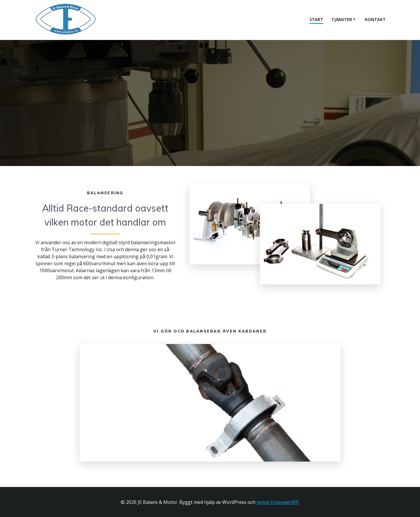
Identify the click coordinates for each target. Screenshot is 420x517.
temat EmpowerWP (278, 502)
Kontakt (375, 19)
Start (316, 19)
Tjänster (342, 19)
